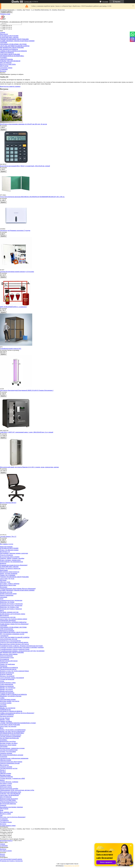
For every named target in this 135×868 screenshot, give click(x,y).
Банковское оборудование (8, 745)
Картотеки (3, 706)
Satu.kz (76, 864)
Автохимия (4, 597)
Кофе (2, 810)
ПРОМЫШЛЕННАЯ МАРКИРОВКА (12, 56)
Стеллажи (3, 704)
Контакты (3, 71)
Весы (2, 728)
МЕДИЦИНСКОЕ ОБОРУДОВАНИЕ (12, 47)
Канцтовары (4, 570)
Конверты (3, 563)
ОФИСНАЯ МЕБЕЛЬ (7, 52)
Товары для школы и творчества (10, 568)
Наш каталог (4, 34)
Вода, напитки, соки (6, 812)
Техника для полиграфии (8, 751)
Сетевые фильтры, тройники (9, 782)
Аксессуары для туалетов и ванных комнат (14, 619)
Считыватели (4, 636)
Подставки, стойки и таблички (10, 584)
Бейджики (3, 580)
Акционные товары (6, 68)
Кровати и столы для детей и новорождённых (14, 671)
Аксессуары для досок (7, 578)
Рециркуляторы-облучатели (9, 661)
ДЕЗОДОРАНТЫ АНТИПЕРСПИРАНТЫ (13, 622)
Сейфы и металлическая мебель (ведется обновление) (17, 713)
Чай (1, 815)
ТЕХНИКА (4, 57)
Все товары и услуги (7, 544)
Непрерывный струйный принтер (11, 735)
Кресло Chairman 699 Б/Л (8, 503)
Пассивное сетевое (6, 783)
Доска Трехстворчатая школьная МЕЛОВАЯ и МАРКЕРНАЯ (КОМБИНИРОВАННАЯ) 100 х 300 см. (32, 197)
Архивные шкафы (6, 703)
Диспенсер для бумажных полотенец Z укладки (15, 230)
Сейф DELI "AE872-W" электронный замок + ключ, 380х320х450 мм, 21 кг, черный (27, 432)
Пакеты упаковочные (7, 595)
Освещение (4, 757)
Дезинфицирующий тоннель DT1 (11, 348)
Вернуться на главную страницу (10, 86)
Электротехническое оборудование (11, 762)
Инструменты (4, 615)
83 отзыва (105, 2)
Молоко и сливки (5, 814)
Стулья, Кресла (5, 718)
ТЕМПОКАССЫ (5, 709)
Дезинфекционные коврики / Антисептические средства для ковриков (22, 651)
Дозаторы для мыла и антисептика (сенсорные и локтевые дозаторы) (22, 647)
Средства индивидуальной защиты (11, 859)
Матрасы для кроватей (7, 676)
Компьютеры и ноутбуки (8, 741)
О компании (4, 69)
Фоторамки (4, 587)
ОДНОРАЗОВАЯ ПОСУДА (9, 802)
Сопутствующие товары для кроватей (12, 678)
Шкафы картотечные (7, 691)
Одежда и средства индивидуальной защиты (14, 642)
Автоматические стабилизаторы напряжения (14, 758)
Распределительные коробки (9, 788)
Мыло (2, 610)
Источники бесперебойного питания (12, 755)
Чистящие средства (6, 592)
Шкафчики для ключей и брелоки (11, 696)
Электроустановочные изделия (10, 763)
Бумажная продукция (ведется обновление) (14, 565)
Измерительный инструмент (9, 799)
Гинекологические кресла (8, 669)
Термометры (4, 662)
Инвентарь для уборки (7, 602)
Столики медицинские (7, 679)
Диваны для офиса (6, 721)
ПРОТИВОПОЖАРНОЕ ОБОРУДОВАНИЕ (14, 632)
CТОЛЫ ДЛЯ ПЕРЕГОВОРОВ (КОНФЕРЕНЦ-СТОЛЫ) (18, 723)
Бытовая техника (5, 775)
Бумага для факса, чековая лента (10, 560)
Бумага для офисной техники (9, 550)
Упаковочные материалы (8, 620)
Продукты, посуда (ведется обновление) (13, 817)
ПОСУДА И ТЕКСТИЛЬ (8, 64)
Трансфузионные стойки (8, 683)
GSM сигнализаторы (7, 629)
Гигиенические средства (8, 617)
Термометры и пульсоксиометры (10, 641)
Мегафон (3, 772)
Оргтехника (4, 746)
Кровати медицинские (7, 673)
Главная (3, 32)
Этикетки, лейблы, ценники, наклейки (12, 558)
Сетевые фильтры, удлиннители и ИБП (12, 778)
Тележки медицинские (7, 693)
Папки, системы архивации (9, 573)
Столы (2, 681)
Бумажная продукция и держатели (11, 609)
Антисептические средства (9, 639)
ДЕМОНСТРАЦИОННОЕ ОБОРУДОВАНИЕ (14, 39)
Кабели (2, 780)
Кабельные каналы (6, 787)
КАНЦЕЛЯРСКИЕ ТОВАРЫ (9, 37)
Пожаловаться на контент (72, 866)
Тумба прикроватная (7, 684)
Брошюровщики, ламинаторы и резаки (12, 748)
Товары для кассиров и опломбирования (13, 730)
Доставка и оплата (6, 822)
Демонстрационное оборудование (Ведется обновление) (18, 588)
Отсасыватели (4, 659)
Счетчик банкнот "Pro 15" (8, 536)
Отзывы (3, 856)
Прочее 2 (3, 770)
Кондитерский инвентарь (8, 803)
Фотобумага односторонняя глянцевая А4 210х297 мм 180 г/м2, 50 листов (23, 124)
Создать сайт (28, 2)
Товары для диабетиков (7, 664)
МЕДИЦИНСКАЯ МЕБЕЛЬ (9, 49)
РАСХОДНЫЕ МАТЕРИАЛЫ (9, 738)
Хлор (2, 599)
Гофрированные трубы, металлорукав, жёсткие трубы (17, 790)
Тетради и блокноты (6, 555)
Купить (3, 130)
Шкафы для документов (8, 688)
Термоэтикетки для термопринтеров (11, 562)
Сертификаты (4, 820)
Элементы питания (6, 753)
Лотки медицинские (6, 656)
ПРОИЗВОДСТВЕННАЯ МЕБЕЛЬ (11, 711)
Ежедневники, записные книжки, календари (14, 553)
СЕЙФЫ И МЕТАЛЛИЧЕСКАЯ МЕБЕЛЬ (13, 51)
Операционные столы (7, 657)
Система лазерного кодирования (10, 736)
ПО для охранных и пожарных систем (12, 634)
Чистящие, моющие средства (9, 612)
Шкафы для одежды (6, 689)
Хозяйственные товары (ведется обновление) (14, 624)
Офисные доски (5, 582)
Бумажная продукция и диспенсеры (11, 604)
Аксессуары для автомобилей (9, 795)
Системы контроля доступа (9, 768)
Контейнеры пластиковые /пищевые (11, 807)
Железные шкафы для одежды (10, 701)
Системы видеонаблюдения (9, 750)
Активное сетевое (6, 785)
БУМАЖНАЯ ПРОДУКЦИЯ (9, 36)
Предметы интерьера (7, 716)
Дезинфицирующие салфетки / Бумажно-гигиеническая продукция (21, 646)
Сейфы (2, 698)
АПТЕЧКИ (4, 42)
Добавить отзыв (5, 14)
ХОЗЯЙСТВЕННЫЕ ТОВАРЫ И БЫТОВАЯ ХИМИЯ (17, 41)
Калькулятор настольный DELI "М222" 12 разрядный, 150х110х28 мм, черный (25, 166)
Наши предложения (6, 547)
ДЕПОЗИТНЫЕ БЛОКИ (8, 699)
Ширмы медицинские (7, 686)
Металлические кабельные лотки (11, 792)
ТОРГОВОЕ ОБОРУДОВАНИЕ (10, 54)
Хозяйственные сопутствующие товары (13, 614)
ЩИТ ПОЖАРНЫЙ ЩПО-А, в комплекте (13, 307)
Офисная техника (6, 760)
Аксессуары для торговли (8, 726)
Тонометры (4, 666)
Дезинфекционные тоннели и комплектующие (15, 649)
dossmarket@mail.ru (6, 840)
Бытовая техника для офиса (9, 743)
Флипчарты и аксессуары (8, 585)
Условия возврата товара (8, 825)
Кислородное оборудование (9, 654)
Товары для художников (8, 575)
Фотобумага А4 (5, 552)
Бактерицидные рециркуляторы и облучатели (14, 644)
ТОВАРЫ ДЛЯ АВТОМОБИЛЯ (10, 61)
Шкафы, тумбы (5, 720)
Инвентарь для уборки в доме (9, 607)
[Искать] (1, 24)
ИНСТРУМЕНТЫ (6, 63)
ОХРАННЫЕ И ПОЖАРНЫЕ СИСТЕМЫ (13, 44)
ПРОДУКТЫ (4, 66)
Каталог (3, 854)
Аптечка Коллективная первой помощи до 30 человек (17, 272)
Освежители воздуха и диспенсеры (11, 600)
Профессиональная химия (8, 594)
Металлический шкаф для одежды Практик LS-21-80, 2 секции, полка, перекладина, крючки (29, 467)
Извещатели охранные (7, 630)
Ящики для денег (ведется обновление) (12, 731)
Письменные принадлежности (10, 572)
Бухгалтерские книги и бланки (10, 557)
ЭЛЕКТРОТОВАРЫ (6, 59)
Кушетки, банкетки (6, 674)
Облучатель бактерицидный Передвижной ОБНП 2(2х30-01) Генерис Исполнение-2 (27, 390)
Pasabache (3, 805)
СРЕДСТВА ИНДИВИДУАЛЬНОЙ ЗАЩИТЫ (15, 46)
